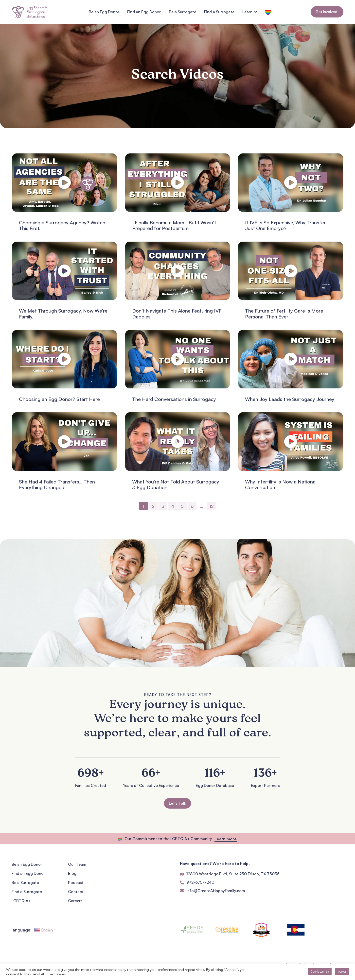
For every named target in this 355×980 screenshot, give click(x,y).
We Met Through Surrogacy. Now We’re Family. (63, 316)
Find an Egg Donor (28, 876)
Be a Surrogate (25, 885)
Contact (76, 894)
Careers (75, 903)
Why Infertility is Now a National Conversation (281, 487)
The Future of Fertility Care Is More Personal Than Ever (284, 316)
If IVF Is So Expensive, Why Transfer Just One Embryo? (285, 228)
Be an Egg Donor (27, 867)
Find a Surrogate (27, 894)
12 (212, 508)
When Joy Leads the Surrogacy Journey (290, 401)
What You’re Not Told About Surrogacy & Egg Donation (176, 487)
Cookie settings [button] (320, 972)
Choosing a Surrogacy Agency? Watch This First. (62, 228)
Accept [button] (342, 972)
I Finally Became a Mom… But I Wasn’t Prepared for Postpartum (174, 228)
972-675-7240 (200, 885)
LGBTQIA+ (21, 903)
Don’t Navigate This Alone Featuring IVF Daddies (177, 316)
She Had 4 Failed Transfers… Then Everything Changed (57, 487)
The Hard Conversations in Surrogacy (174, 401)
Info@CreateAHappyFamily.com (216, 893)
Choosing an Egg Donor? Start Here (59, 401)
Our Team (77, 867)
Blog (72, 876)
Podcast (76, 885)
